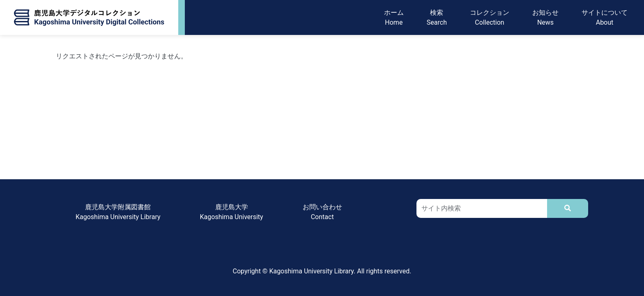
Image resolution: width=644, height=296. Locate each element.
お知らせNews (545, 18)
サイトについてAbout (605, 18)
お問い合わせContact (322, 212)
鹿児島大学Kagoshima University (232, 212)
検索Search (437, 18)
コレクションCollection (490, 18)
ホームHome (394, 18)
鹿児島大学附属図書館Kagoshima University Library (118, 212)
